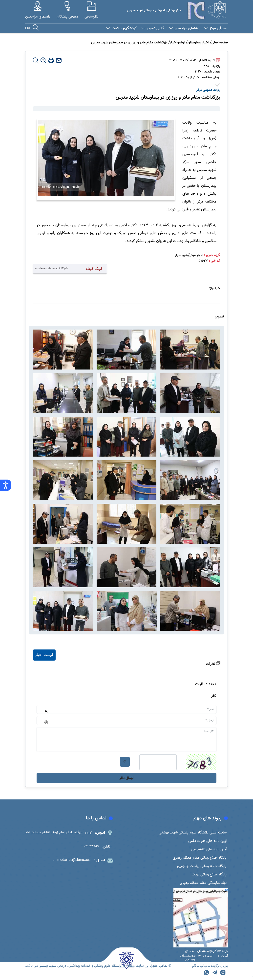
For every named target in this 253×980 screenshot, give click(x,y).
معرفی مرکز (215, 28)
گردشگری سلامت (121, 28)
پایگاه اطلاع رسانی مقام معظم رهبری (198, 859)
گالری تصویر (153, 28)
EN (28, 28)
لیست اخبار (44, 655)
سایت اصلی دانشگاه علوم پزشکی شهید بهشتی (191, 833)
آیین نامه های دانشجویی (207, 851)
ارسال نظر (126, 778)
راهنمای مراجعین (184, 28)
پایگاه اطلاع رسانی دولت (208, 877)
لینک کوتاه (94, 269)
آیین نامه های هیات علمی (206, 842)
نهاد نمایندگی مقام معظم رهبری (202, 886)
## (226, 894)
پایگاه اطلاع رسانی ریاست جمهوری (200, 868)
